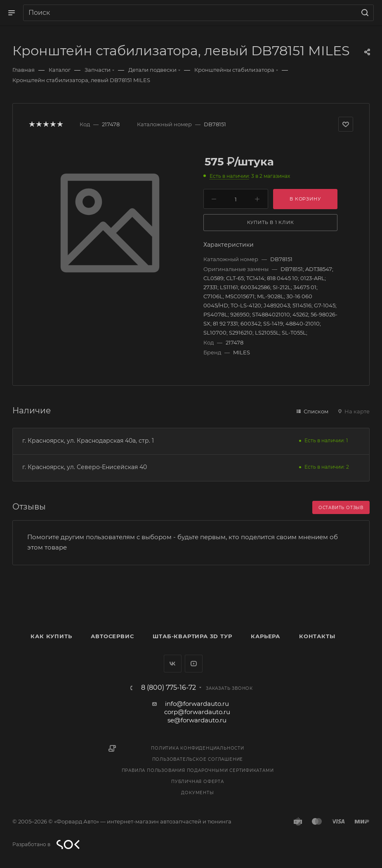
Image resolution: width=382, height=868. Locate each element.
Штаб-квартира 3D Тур (192, 636)
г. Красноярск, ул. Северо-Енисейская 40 (85, 467)
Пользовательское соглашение (198, 759)
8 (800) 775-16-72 (169, 688)
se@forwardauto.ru (197, 720)
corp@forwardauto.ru (197, 712)
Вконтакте (173, 664)
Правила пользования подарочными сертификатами (198, 770)
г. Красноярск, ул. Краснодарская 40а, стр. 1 (88, 441)
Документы (197, 793)
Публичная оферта (198, 782)
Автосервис (112, 636)
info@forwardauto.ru (197, 704)
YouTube (194, 664)
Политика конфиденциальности (198, 748)
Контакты (317, 636)
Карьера (265, 636)
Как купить (51, 636)
